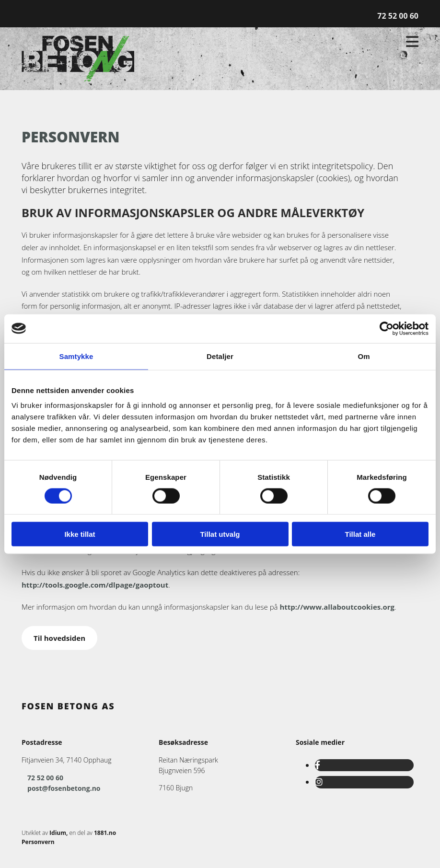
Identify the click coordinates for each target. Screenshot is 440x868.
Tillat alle (360, 534)
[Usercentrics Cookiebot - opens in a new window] (387, 328)
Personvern (38, 842)
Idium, (58, 833)
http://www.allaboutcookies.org (337, 607)
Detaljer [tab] (220, 356)
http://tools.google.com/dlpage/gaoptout (95, 585)
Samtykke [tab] (76, 356)
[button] (59, 638)
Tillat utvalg (220, 534)
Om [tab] (364, 356)
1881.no (105, 833)
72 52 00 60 (398, 16)
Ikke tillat (80, 534)
